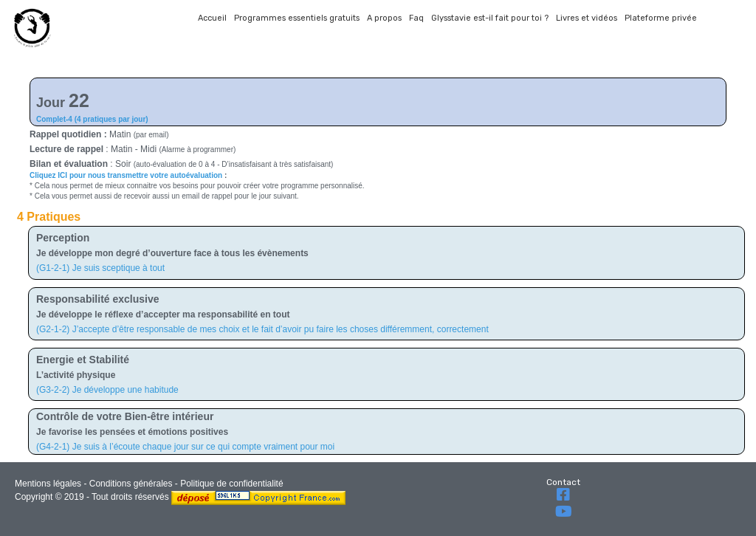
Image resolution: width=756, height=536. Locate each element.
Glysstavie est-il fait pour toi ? (490, 18)
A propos (384, 18)
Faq (416, 18)
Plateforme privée (661, 18)
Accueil (212, 18)
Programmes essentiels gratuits (297, 18)
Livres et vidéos (587, 18)
